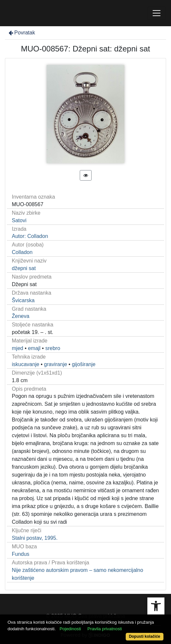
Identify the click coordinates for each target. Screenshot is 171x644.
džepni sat (24, 268)
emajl (34, 348)
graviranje (55, 364)
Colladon (22, 252)
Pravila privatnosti (105, 629)
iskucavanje (26, 364)
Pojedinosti (70, 629)
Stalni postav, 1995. (35, 538)
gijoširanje (84, 364)
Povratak (21, 33)
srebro (53, 348)
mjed (18, 348)
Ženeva (21, 316)
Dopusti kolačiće (145, 636)
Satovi (19, 220)
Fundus (21, 554)
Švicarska (23, 300)
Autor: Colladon (30, 236)
